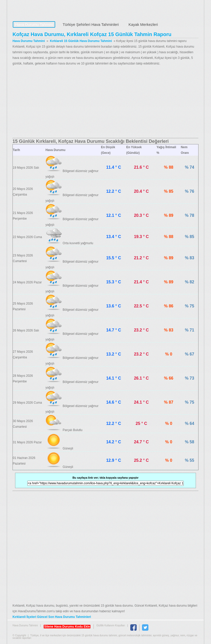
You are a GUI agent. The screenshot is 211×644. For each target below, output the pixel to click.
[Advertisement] (105, 102)
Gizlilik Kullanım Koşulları (111, 625)
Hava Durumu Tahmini (45, 9)
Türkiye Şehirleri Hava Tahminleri (91, 24)
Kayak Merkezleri (143, 24)
